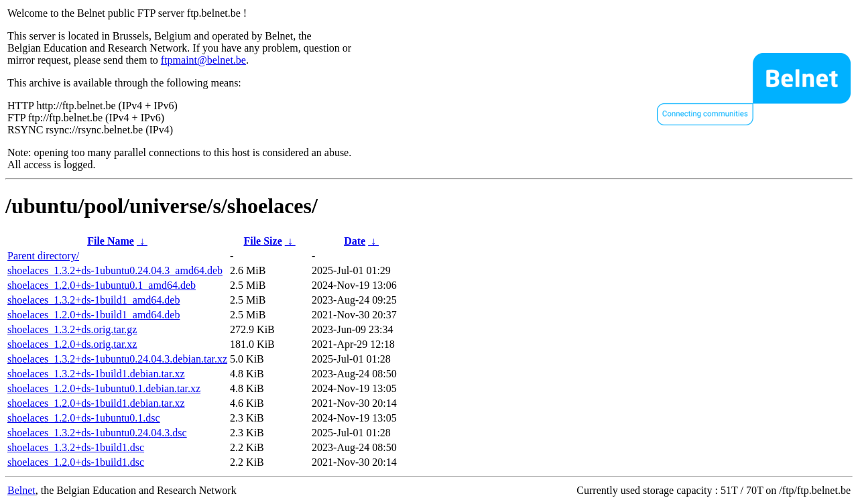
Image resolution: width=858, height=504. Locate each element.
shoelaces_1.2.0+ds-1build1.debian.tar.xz (96, 403)
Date (355, 241)
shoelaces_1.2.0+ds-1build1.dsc (76, 462)
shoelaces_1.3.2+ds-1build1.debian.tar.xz (96, 374)
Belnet (21, 490)
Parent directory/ (43, 256)
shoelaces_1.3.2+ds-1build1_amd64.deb (94, 300)
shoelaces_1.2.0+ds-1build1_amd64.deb (94, 315)
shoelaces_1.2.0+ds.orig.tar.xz (72, 344)
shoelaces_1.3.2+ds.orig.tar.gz (72, 329)
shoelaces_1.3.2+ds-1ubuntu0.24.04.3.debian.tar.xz (117, 359)
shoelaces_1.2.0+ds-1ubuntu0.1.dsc (84, 418)
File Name (111, 241)
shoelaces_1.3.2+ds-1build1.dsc (76, 447)
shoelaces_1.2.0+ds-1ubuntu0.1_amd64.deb (102, 285)
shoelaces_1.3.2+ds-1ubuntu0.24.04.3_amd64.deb (115, 270)
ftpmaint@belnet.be (203, 60)
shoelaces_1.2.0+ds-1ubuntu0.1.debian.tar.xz (104, 388)
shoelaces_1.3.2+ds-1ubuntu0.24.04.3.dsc (97, 433)
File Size (262, 241)
